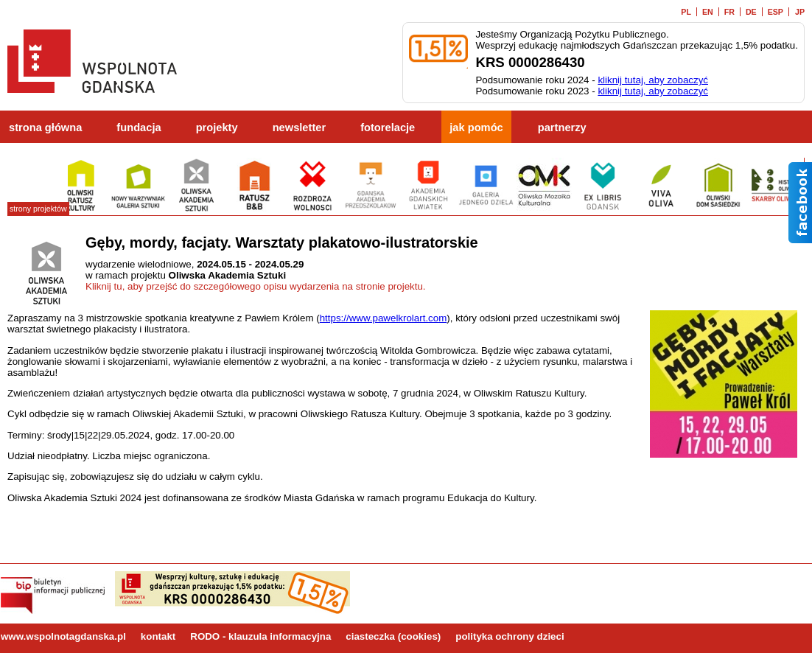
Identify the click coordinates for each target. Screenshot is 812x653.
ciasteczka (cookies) (393, 636)
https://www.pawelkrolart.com (384, 318)
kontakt (158, 636)
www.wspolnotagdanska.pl (63, 636)
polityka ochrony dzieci (510, 636)
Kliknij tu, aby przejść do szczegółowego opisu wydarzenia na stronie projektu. (256, 286)
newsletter (300, 128)
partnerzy (562, 128)
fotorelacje (388, 128)
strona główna (45, 128)
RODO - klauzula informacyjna (260, 636)
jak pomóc (476, 128)
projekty (217, 128)
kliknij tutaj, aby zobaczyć (653, 80)
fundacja (139, 128)
